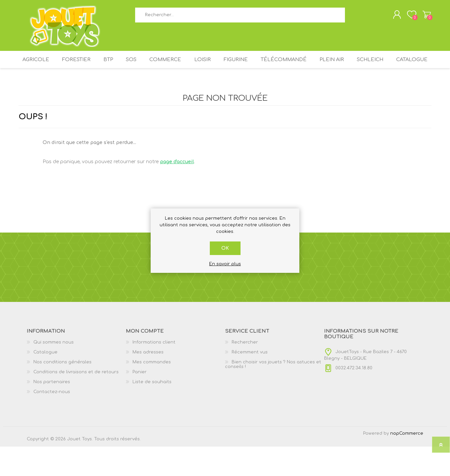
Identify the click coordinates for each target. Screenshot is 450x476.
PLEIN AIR (363, 65)
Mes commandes (152, 391)
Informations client (154, 372)
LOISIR (226, 65)
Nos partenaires (52, 411)
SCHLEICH (404, 65)
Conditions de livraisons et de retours (76, 401)
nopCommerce (407, 463)
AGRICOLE (46, 65)
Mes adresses (148, 382)
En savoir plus (225, 264)
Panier (424, 16)
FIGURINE (262, 65)
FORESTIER (89, 65)
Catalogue (225, 87)
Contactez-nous (52, 421)
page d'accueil (177, 191)
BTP (124, 65)
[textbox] (240, 17)
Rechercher (352, 17)
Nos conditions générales (62, 391)
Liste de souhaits (152, 411)
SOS (150, 65)
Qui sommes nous (54, 372)
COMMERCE (187, 65)
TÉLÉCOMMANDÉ (312, 65)
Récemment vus (250, 382)
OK (225, 248)
